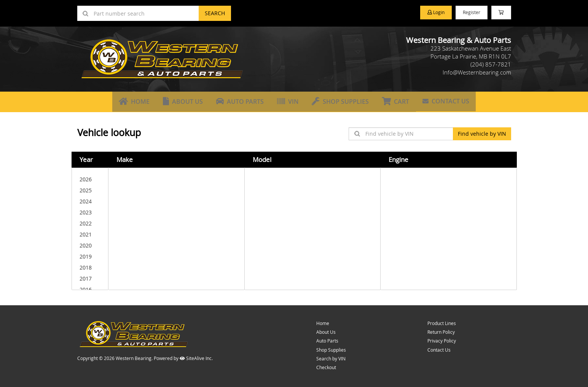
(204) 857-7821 (491, 64)
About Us (186, 101)
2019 (90, 254)
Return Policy (441, 330)
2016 (90, 287)
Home (139, 101)
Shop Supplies (339, 101)
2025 (90, 188)
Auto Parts (242, 101)
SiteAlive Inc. (196, 356)
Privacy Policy (442, 338)
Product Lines (442, 321)
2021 (90, 232)
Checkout (326, 365)
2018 (90, 265)
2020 (90, 243)
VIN (288, 101)
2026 (90, 177)
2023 (90, 210)
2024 (90, 199)
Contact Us (441, 100)
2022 (90, 221)
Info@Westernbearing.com (477, 72)
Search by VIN (331, 356)
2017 (90, 276)
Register (461, 13)
